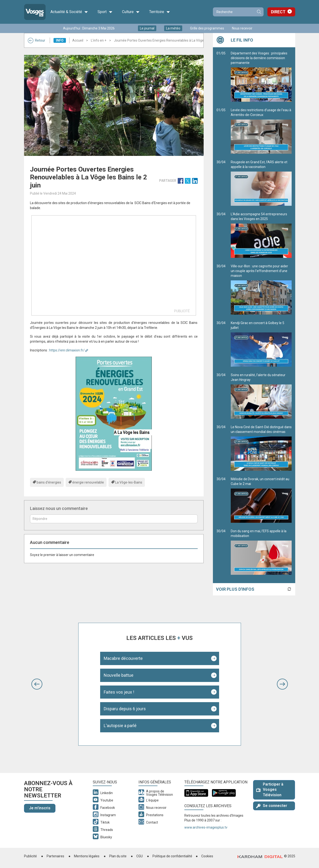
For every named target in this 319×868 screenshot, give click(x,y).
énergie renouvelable (88, 482)
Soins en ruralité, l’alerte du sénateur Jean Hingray (261, 396)
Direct (278, 12)
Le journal (147, 28)
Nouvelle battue (119, 675)
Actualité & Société (69, 12)
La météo (173, 28)
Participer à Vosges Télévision (270, 790)
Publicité (30, 856)
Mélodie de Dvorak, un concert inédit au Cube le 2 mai (261, 500)
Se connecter (272, 806)
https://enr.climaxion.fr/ (67, 350)
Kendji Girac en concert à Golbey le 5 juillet (261, 344)
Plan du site (118, 856)
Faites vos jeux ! (119, 692)
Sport (105, 12)
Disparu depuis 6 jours (125, 709)
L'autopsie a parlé (120, 726)
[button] (37, 684)
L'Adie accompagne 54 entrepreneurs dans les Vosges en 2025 (261, 235)
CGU (140, 856)
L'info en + (99, 40)
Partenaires (55, 856)
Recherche (259, 12)
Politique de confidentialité (172, 856)
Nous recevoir (242, 28)
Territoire (160, 12)
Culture (131, 12)
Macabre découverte (123, 658)
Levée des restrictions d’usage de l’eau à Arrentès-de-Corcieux (261, 131)
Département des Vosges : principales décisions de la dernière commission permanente (261, 77)
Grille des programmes (207, 28)
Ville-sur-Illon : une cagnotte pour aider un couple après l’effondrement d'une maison (261, 289)
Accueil (78, 40)
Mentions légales (87, 856)
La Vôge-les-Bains (129, 482)
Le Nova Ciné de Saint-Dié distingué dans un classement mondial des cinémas (261, 448)
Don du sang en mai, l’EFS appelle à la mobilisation (261, 552)
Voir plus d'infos (235, 589)
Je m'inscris (40, 808)
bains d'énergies (49, 482)
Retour (37, 40)
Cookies (207, 856)
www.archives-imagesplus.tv (206, 827)
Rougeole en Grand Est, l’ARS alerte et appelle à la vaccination (261, 183)
